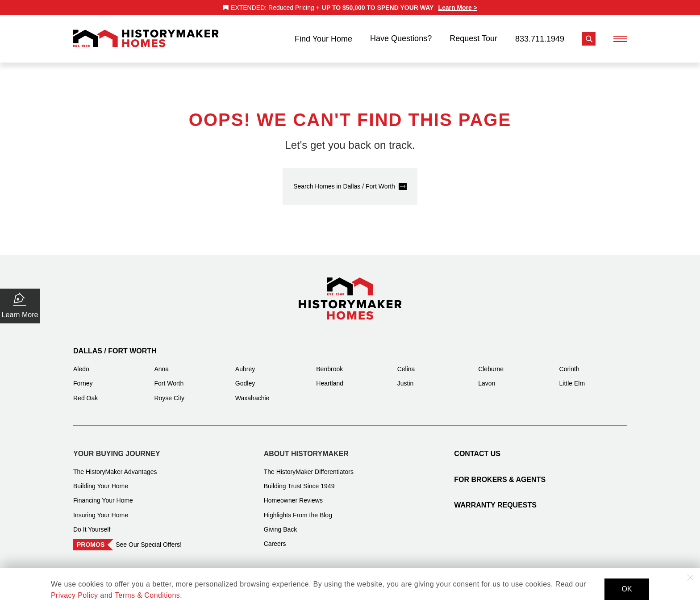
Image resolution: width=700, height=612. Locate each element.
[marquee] (350, 8)
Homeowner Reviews (293, 495)
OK (627, 589)
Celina (406, 363)
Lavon (487, 377)
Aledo (81, 363)
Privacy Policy (74, 595)
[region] (350, 8)
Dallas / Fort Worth (115, 345)
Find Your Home (323, 36)
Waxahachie (252, 392)
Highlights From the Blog (298, 509)
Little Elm (572, 377)
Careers (275, 538)
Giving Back (281, 524)
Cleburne (491, 363)
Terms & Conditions (147, 595)
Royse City (169, 392)
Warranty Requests (495, 499)
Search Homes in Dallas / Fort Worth (344, 180)
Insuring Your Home (101, 509)
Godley (245, 377)
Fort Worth (169, 377)
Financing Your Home (103, 495)
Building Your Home (101, 480)
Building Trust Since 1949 (299, 480)
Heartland (330, 377)
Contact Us (477, 448)
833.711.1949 (540, 36)
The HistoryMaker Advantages (115, 466)
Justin (406, 377)
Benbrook (329, 363)
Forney (83, 377)
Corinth (569, 363)
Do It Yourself (92, 524)
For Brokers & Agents (500, 474)
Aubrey (245, 363)
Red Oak (85, 392)
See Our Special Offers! (149, 539)
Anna (161, 363)
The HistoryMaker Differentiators (309, 466)
